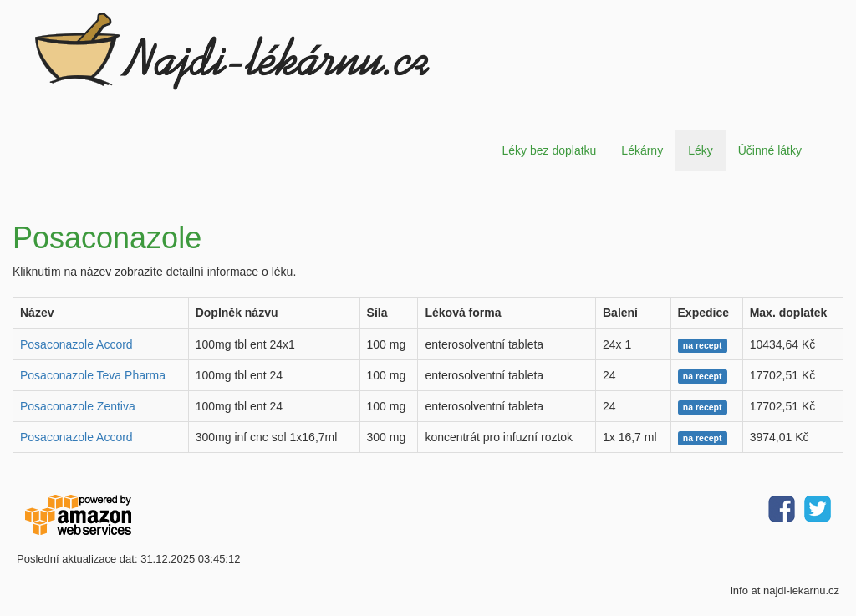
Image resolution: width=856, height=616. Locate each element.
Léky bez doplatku (549, 150)
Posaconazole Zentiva (78, 406)
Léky (701, 150)
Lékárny (642, 150)
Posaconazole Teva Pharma (93, 375)
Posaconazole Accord (76, 344)
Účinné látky (770, 150)
